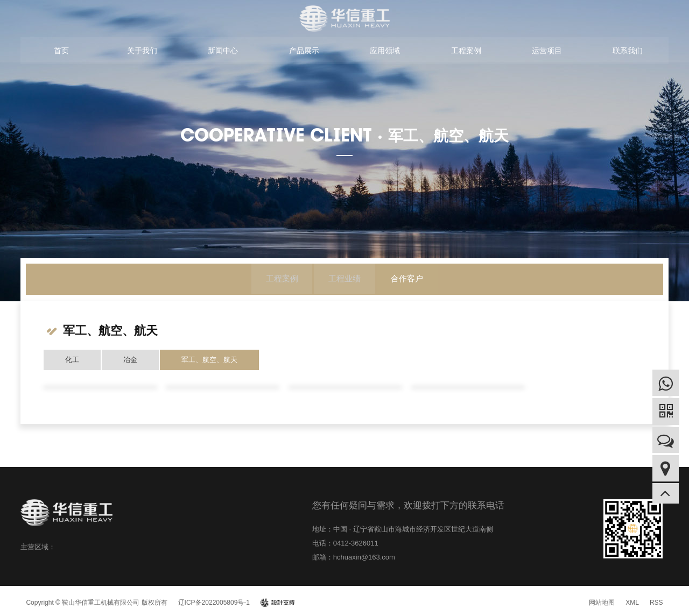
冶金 (130, 360)
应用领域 (385, 52)
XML (632, 603)
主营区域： (38, 547)
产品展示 (304, 52)
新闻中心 (223, 52)
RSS (656, 603)
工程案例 (466, 52)
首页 (61, 52)
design (277, 603)
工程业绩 (344, 279)
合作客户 (410, 279)
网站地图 (602, 603)
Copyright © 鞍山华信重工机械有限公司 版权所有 (96, 603)
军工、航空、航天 (209, 360)
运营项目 (547, 52)
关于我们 (142, 52)
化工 (72, 360)
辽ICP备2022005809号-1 (214, 603)
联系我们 (628, 52)
